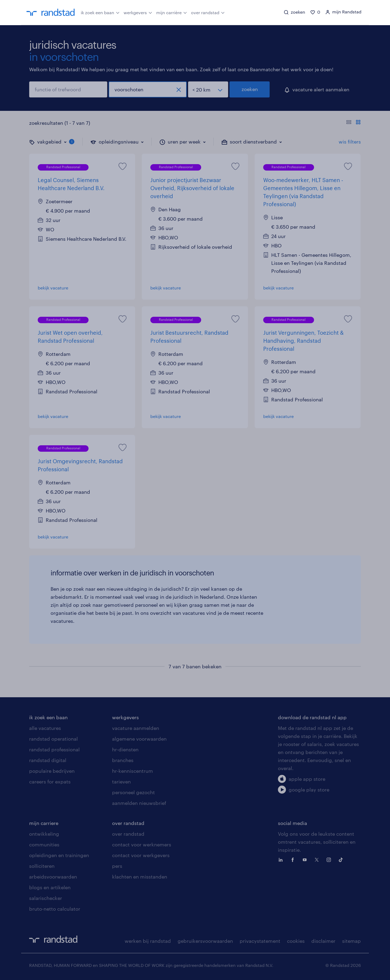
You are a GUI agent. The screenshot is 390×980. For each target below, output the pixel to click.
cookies (296, 941)
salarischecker (46, 898)
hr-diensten (125, 749)
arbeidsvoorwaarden (53, 877)
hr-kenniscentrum (133, 771)
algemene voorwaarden (139, 739)
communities (44, 845)
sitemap (351, 941)
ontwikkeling (44, 834)
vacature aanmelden (136, 728)
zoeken (250, 89)
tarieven (121, 782)
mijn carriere (44, 823)
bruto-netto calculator (55, 909)
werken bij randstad (148, 941)
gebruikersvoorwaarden (205, 941)
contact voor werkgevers (141, 855)
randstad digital (48, 760)
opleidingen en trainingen (59, 855)
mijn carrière (172, 12)
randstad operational (53, 739)
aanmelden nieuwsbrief (139, 803)
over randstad (208, 12)
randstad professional (54, 749)
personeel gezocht (133, 792)
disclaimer (323, 941)
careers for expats (50, 782)
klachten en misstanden (140, 877)
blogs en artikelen (50, 887)
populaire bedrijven (52, 771)
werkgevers (138, 12)
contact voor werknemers (142, 845)
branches (123, 760)
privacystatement (260, 941)
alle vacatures (45, 728)
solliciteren (42, 866)
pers (117, 866)
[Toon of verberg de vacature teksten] (353, 123)
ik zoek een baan (100, 12)
